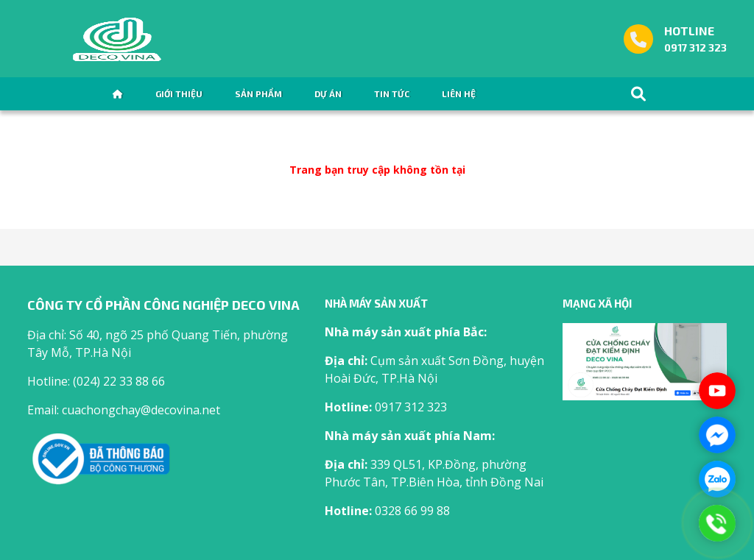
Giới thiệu (179, 93)
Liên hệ (459, 93)
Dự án (328, 93)
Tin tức (392, 93)
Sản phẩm (258, 93)
